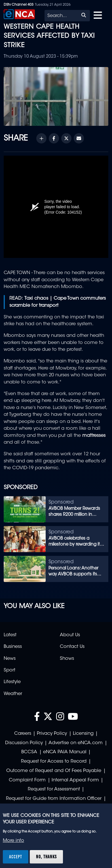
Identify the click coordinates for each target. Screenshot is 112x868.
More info (13, 841)
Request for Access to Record (54, 761)
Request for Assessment (54, 789)
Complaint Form (27, 780)
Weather (13, 694)
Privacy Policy (52, 734)
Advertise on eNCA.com (76, 743)
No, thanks (46, 857)
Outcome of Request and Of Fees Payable (54, 771)
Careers (23, 734)
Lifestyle (12, 682)
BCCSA (29, 752)
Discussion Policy (24, 743)
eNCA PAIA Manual (65, 752)
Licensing (83, 734)
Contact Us (72, 647)
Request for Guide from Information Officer (54, 799)
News (10, 659)
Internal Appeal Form (75, 780)
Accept (16, 857)
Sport (9, 670)
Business (13, 647)
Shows (67, 659)
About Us (70, 635)
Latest (10, 635)
